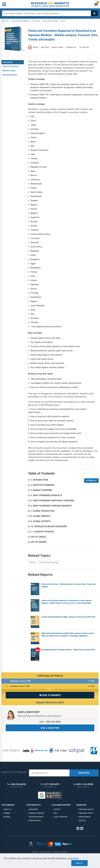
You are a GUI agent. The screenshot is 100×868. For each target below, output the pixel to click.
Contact (57, 809)
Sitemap (35, 852)
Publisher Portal (86, 813)
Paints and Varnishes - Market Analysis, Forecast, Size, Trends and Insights (68, 585)
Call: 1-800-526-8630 (50, 722)
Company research (37, 813)
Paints (32, 562)
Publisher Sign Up (86, 809)
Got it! (79, 863)
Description (8, 62)
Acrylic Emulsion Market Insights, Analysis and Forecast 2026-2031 (68, 617)
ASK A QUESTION (50, 728)
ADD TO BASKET (50, 695)
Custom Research (36, 817)
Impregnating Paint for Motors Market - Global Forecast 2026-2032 (68, 650)
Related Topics (9, 71)
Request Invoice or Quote (50, 703)
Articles (82, 821)
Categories (33, 809)
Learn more (73, 858)
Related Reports (10, 75)
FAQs (55, 813)
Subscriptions (35, 821)
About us (7, 809)
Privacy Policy (46, 852)
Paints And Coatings (49, 562)
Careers (7, 813)
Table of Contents (10, 66)
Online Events (85, 817)
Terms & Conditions (60, 852)
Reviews (7, 817)
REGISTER (84, 773)
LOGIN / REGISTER (60, 817)
